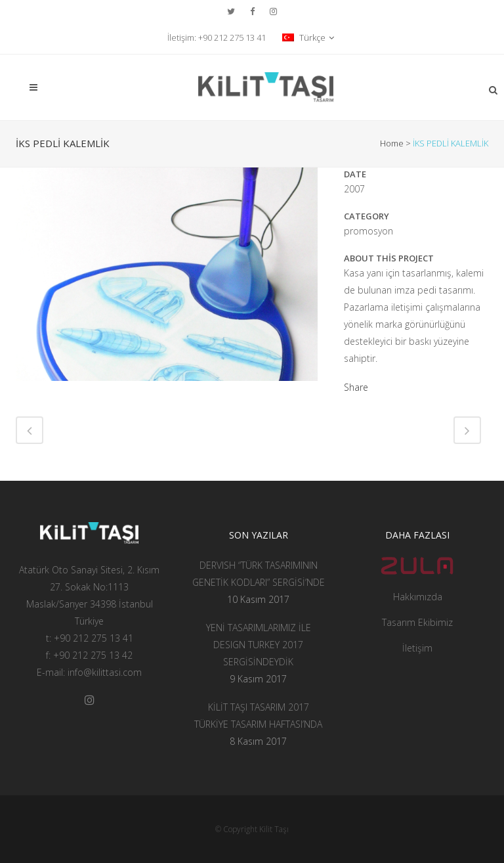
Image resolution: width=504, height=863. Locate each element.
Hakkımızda (418, 597)
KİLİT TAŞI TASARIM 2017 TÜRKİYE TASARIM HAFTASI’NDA (258, 716)
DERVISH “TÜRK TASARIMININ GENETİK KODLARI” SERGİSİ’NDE (259, 574)
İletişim (417, 648)
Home (392, 143)
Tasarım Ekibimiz (417, 622)
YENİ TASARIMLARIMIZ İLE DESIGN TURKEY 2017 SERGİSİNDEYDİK (259, 645)
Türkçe (304, 37)
